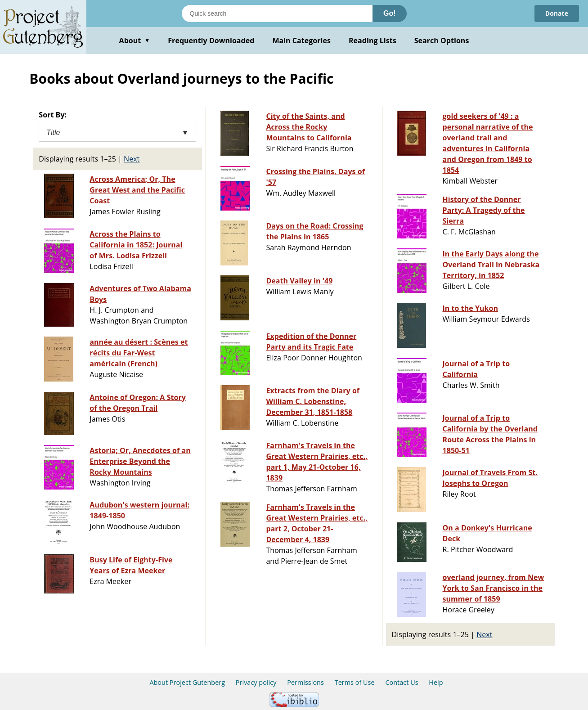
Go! (390, 13)
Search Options (442, 40)
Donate (557, 13)
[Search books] (277, 13)
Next (132, 159)
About (135, 40)
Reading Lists (373, 40)
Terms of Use (355, 682)
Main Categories (301, 40)
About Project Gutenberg (187, 682)
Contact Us (402, 682)
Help (436, 682)
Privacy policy (256, 682)
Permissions (305, 682)
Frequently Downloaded (211, 40)
